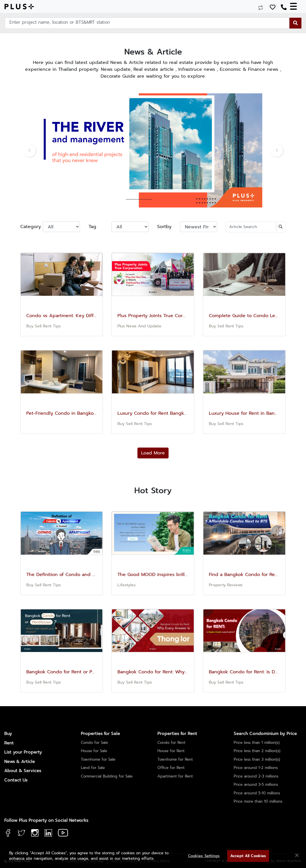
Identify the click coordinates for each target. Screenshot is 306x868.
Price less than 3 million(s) (257, 759)
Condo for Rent (171, 743)
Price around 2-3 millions (256, 776)
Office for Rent (171, 768)
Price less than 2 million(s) (257, 751)
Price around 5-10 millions (257, 793)
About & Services (23, 771)
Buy (8, 734)
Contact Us (16, 780)
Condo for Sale (94, 743)
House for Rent (171, 751)
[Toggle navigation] (296, 6)
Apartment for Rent (175, 776)
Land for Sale (93, 768)
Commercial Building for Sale (107, 776)
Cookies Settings (204, 856)
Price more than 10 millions (258, 801)
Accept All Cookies (248, 856)
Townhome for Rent (175, 759)
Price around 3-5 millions (256, 785)
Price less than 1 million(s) (257, 743)
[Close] (297, 855)
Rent (9, 743)
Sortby (164, 227)
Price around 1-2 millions (256, 768)
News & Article (20, 762)
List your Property (23, 752)
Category (30, 227)
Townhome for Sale (98, 759)
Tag (92, 227)
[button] (40, 150)
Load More (153, 453)
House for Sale (94, 751)
